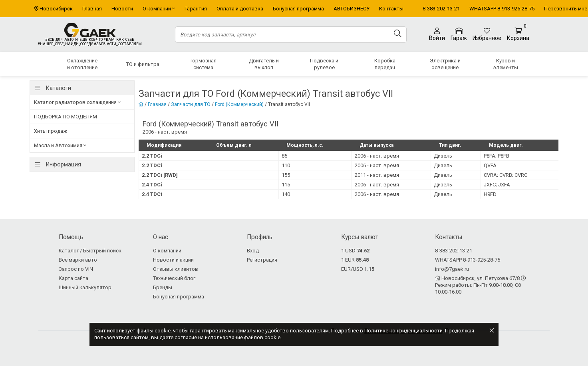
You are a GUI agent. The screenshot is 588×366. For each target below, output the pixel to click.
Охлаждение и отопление (82, 64)
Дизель (443, 156)
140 (286, 194)
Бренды (163, 287)
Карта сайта (73, 278)
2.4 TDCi (152, 185)
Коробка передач (385, 64)
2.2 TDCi (152, 156)
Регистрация (262, 260)
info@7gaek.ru (452, 269)
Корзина (518, 35)
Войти (437, 34)
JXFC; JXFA (497, 185)
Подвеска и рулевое (324, 64)
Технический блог (174, 278)
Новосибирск (56, 9)
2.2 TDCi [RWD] (160, 175)
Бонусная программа (298, 9)
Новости (122, 9)
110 (286, 165)
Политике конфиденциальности (403, 331)
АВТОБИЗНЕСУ (352, 9)
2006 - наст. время (377, 156)
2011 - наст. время (377, 175)
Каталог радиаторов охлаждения (77, 102)
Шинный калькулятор (85, 287)
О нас (161, 237)
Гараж (459, 35)
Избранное (487, 34)
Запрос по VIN (76, 269)
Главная (92, 9)
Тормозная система (203, 64)
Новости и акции (173, 260)
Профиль (260, 237)
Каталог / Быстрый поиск (90, 251)
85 (284, 156)
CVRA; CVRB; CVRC (506, 175)
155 (286, 175)
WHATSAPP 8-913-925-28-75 (502, 9)
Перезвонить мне (566, 9)
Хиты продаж (51, 131)
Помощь (71, 237)
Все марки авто (78, 260)
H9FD (490, 194)
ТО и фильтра (143, 64)
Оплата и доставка (240, 9)
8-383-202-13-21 (441, 9)
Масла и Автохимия (60, 145)
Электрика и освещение (445, 64)
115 (286, 185)
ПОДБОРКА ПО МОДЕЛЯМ (66, 117)
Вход (253, 251)
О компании (159, 9)
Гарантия (196, 9)
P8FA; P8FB (497, 156)
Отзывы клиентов (176, 269)
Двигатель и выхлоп (264, 64)
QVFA (490, 165)
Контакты (391, 9)
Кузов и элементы (506, 64)
